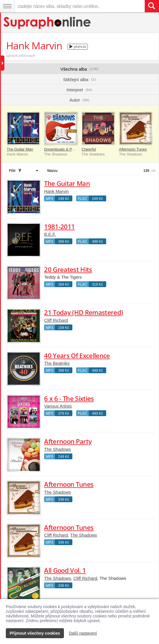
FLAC (82, 199)
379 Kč (63, 413)
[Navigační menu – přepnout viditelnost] (7, 6)
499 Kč (97, 242)
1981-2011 (59, 226)
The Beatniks (57, 363)
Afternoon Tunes (133, 149)
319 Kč (97, 285)
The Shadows (57, 449)
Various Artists (58, 406)
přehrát (78, 47)
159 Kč (63, 328)
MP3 (49, 199)
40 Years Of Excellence (77, 355)
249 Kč (97, 199)
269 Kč (63, 285)
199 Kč (63, 199)
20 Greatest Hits (68, 269)
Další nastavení (83, 633)
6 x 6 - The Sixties (69, 398)
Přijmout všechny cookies (35, 633)
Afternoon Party (68, 441)
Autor (79, 100)
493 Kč (97, 413)
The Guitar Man (20, 149)
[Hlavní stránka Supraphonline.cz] (47, 23)
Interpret (79, 90)
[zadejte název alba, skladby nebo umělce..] (80, 6)
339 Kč (63, 500)
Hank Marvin (56, 191)
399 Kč (63, 242)
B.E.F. (50, 234)
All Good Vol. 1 (65, 570)
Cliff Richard (56, 320)
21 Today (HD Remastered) (83, 312)
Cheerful (89, 149)
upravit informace (21, 56)
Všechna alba (79, 69)
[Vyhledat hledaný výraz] (152, 6)
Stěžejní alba (79, 80)
